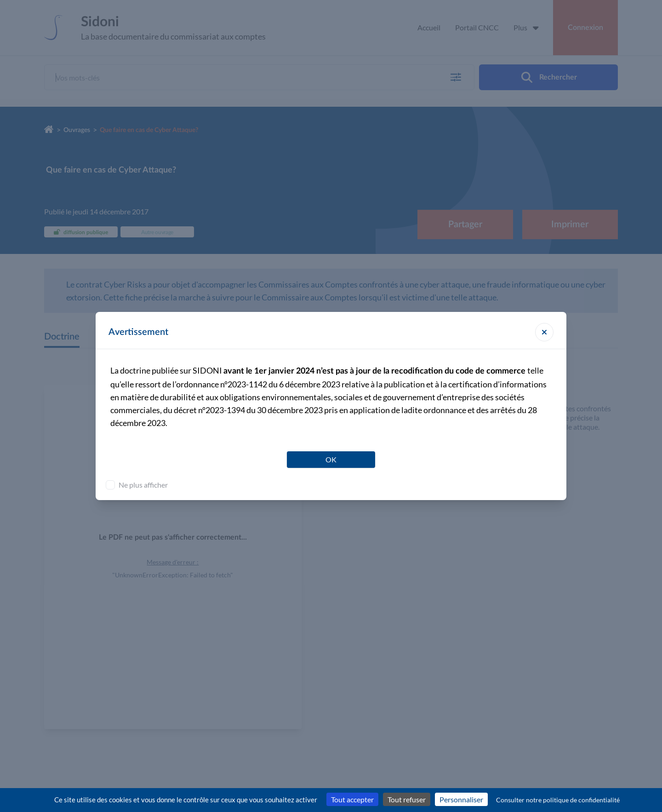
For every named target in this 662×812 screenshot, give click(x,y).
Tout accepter (352, 799)
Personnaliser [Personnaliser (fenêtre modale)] (461, 799)
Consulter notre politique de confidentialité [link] (558, 800)
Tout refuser (407, 799)
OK (331, 459)
